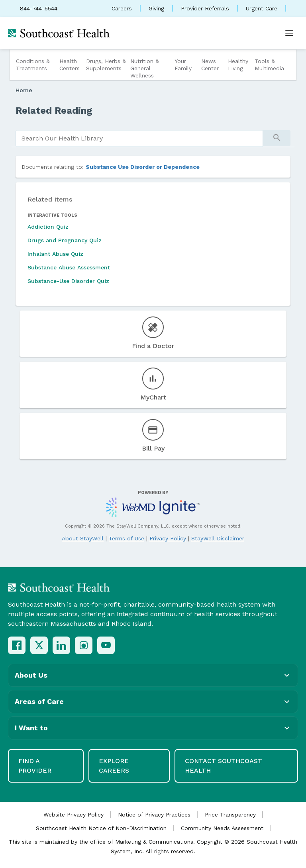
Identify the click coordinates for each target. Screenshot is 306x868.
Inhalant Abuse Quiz (55, 254)
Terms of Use (127, 538)
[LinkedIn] (61, 645)
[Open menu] (289, 33)
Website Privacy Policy (74, 815)
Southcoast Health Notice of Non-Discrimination (101, 828)
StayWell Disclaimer (218, 538)
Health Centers (70, 65)
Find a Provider (35, 766)
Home (24, 90)
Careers (122, 8)
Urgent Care (262, 8)
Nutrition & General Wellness (145, 68)
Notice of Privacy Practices (154, 815)
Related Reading (54, 111)
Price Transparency (230, 815)
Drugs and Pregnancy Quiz (65, 240)
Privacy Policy (168, 538)
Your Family (183, 65)
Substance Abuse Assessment (69, 267)
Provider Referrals (205, 8)
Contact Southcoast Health (224, 766)
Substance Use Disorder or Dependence (143, 167)
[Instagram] (84, 645)
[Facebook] (17, 645)
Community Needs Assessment (222, 828)
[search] (139, 138)
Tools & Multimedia (269, 65)
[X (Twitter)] (39, 645)
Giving (156, 8)
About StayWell (83, 538)
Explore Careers (114, 766)
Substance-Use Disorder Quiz (68, 281)
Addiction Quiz (48, 227)
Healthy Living (238, 65)
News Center (210, 65)
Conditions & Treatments (33, 65)
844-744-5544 (39, 8)
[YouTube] (106, 645)
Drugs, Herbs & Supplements (106, 65)
